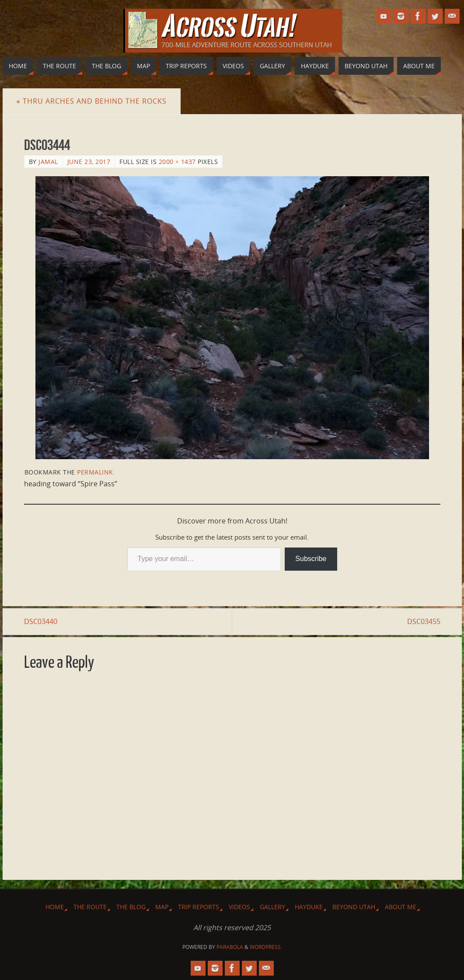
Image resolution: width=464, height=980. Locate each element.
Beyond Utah (354, 907)
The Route (90, 907)
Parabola (230, 947)
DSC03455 (424, 621)
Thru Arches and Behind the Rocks (92, 101)
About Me (401, 907)
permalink (95, 472)
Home (55, 907)
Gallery (272, 907)
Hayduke (309, 907)
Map (162, 907)
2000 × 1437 (177, 162)
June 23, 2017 (89, 162)
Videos (239, 907)
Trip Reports (199, 907)
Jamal (48, 162)
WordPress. (266, 947)
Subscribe (311, 559)
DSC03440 (41, 621)
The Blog (131, 907)
